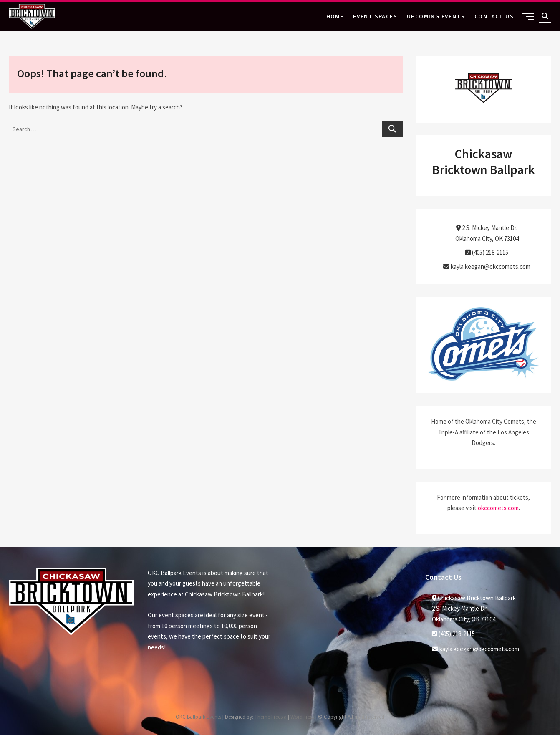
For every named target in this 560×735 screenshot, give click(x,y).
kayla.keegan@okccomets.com (487, 266)
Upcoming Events (436, 16)
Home (335, 16)
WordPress (302, 717)
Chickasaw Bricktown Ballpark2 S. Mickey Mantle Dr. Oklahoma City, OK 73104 (474, 609)
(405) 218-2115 (487, 252)
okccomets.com (498, 508)
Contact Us (494, 16)
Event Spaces (375, 16)
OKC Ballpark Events (198, 717)
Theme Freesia (271, 717)
